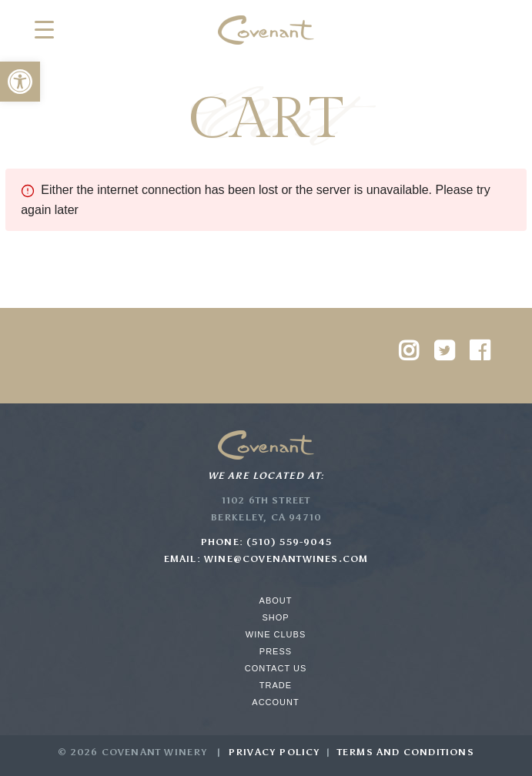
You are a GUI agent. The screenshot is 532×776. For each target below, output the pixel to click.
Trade (276, 685)
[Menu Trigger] (44, 29)
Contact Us (276, 668)
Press (276, 651)
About (276, 600)
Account (275, 702)
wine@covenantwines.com (286, 559)
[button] (20, 82)
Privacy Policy (274, 752)
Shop (275, 617)
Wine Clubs (276, 634)
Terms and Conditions (406, 752)
